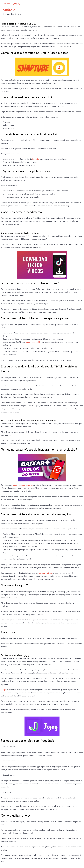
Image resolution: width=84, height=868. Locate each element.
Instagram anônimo (46, 573)
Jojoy (5, 690)
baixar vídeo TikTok (33, 342)
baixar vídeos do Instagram (23, 485)
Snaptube (36, 159)
